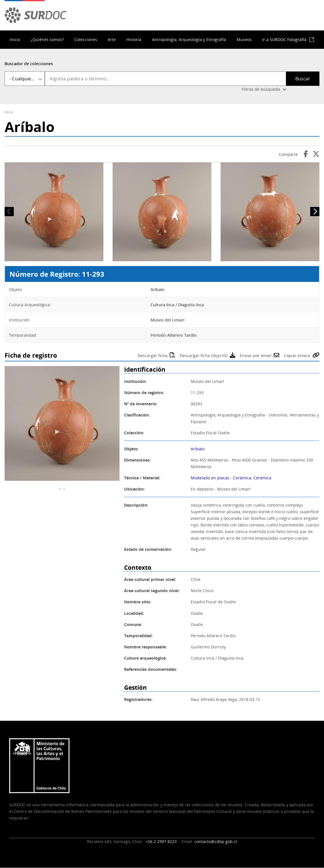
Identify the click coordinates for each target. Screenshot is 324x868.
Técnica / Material (142, 478)
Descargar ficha (153, 355)
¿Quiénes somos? (47, 39)
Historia (134, 39)
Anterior (9, 212)
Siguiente (315, 212)
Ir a (285, 39)
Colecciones (86, 39)
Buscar (303, 79)
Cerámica (242, 478)
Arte (112, 39)
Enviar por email (256, 355)
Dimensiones (137, 460)
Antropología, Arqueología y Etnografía (189, 39)
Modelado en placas (210, 478)
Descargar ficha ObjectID (204, 355)
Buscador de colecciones (29, 64)
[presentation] (60, 488)
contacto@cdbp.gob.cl (216, 841)
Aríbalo (198, 449)
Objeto (131, 449)
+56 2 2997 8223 (162, 841)
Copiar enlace (297, 355)
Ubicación (134, 489)
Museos (244, 39)
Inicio (15, 39)
